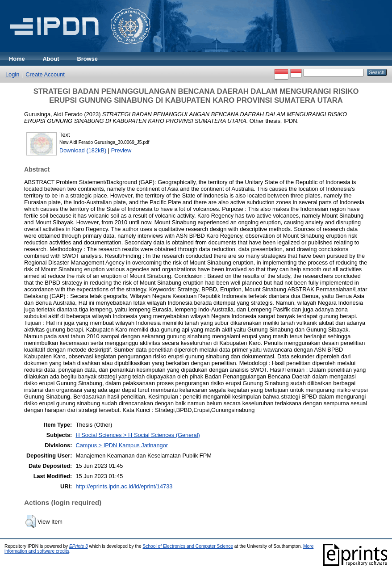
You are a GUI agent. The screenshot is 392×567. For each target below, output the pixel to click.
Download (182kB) (83, 150)
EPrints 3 (79, 546)
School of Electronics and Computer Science (188, 546)
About (51, 59)
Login (12, 74)
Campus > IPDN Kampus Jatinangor (122, 445)
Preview (121, 150)
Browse (88, 59)
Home (17, 59)
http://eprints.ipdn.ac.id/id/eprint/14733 (124, 486)
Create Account (45, 74)
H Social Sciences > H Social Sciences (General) (138, 435)
